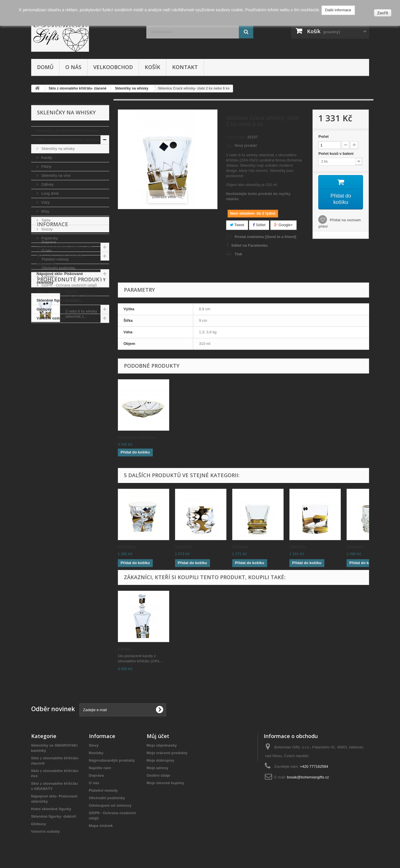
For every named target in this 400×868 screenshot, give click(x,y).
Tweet (237, 225)
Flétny (46, 167)
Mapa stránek (101, 826)
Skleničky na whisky (58, 149)
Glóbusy (44, 309)
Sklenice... (185, 547)
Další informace (338, 10)
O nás (73, 67)
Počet (323, 136)
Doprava (48, 356)
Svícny (47, 229)
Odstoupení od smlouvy (110, 805)
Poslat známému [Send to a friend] (266, 237)
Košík (152, 67)
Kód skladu (236, 137)
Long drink (50, 193)
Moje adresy (158, 768)
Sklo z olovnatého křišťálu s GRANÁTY (62, 260)
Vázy (45, 202)
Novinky (96, 753)
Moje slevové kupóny (166, 783)
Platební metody (55, 373)
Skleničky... (129, 547)
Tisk (239, 254)
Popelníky (49, 238)
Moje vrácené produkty (167, 753)
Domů (45, 67)
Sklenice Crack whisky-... (80, 439)
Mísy (45, 211)
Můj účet (158, 736)
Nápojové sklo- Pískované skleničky (60, 278)
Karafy (46, 158)
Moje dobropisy (161, 760)
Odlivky (47, 184)
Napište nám (100, 768)
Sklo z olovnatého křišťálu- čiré (65, 247)
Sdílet (259, 225)
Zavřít (383, 13)
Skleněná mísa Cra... (138, 437)
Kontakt (185, 67)
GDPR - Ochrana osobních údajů (69, 399)
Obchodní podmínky (58, 382)
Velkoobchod (113, 67)
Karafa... (126, 649)
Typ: (230, 145)
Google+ (283, 225)
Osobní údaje (159, 775)
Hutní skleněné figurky (57, 291)
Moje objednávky (162, 745)
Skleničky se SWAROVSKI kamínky (68, 131)
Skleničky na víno (56, 175)
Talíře (45, 220)
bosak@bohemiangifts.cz (308, 777)
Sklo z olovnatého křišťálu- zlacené (68, 140)
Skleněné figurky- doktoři (59, 300)
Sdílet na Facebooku (250, 245)
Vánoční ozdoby (51, 318)
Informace (53, 340)
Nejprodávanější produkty (112, 760)
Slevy (94, 745)
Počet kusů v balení (336, 154)
